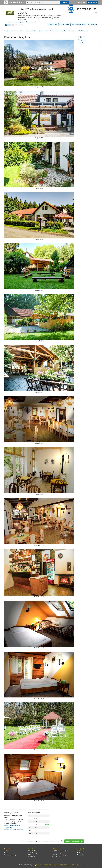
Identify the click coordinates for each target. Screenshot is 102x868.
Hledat (64, 2)
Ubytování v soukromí (28, 22)
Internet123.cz (32, 851)
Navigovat (92, 25)
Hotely (10, 22)
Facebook (81, 851)
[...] (45, 2)
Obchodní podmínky (10, 855)
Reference (7, 853)
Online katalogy (33, 853)
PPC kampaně (32, 855)
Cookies (81, 865)
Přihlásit (82, 2)
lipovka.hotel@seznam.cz (15, 829)
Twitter (80, 853)
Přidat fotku (64, 25)
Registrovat (92, 2)
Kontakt (6, 851)
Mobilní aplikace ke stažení (60, 851)
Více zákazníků (57, 857)
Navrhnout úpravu (79, 25)
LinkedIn (80, 855)
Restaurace (17, 22)
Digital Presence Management (61, 855)
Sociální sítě (32, 857)
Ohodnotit (53, 25)
